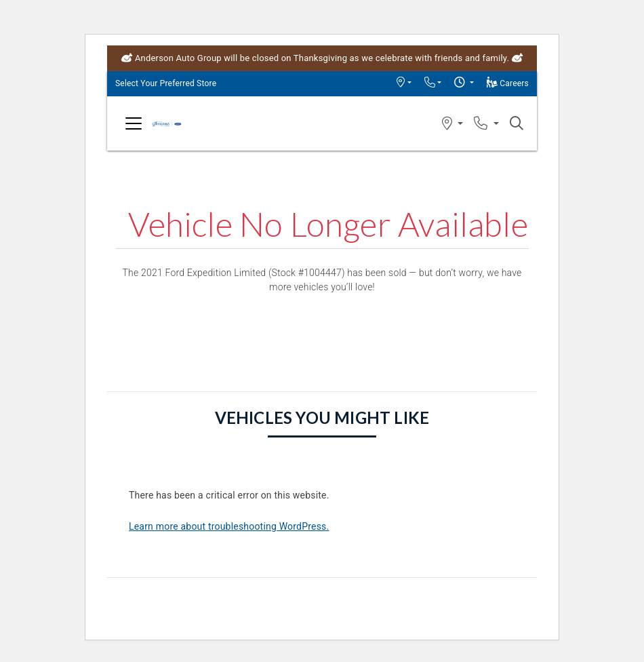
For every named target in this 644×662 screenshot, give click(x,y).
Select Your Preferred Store (166, 83)
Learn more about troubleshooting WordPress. (229, 526)
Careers (508, 83)
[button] (404, 83)
